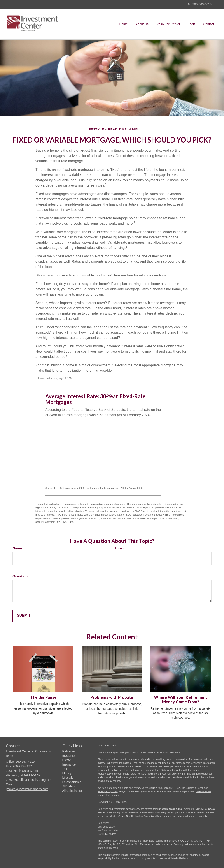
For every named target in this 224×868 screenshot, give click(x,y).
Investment (70, 756)
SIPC (204, 809)
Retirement (70, 751)
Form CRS (110, 745)
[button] (142, 24)
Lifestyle (68, 778)
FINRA (197, 809)
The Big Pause (43, 697)
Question (20, 576)
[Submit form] (24, 616)
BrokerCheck (173, 752)
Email (120, 548)
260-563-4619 (200, 4)
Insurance (69, 764)
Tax (65, 769)
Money (67, 773)
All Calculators (72, 791)
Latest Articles (72, 782)
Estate (67, 760)
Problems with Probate (112, 697)
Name (17, 548)
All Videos (69, 786)
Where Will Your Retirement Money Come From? (181, 700)
